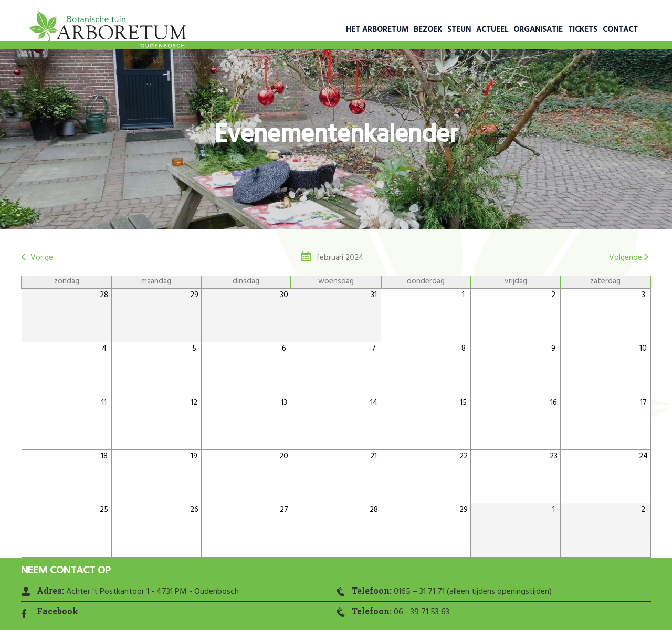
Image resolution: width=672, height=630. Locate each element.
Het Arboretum (377, 30)
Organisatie (538, 30)
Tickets (583, 30)
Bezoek (428, 30)
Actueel (492, 30)
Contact (620, 30)
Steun (459, 30)
